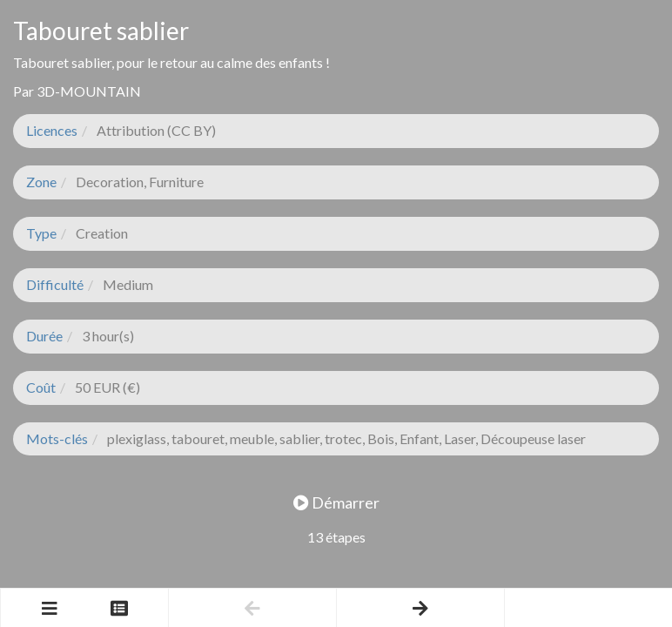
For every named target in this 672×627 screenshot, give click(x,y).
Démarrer (336, 502)
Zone (41, 182)
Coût (41, 387)
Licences (52, 130)
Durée (44, 336)
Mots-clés (57, 438)
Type (41, 233)
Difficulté (55, 284)
